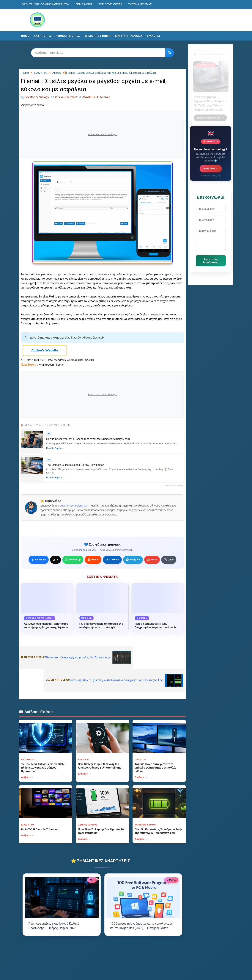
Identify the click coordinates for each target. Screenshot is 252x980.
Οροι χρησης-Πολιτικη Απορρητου (46, 4)
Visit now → (211, 168)
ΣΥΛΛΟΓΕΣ (154, 36)
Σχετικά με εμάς (140, 4)
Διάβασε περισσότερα (210, 116)
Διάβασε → (27, 777)
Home (25, 36)
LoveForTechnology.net (74, 506)
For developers (110, 4)
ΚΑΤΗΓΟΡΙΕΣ (43, 36)
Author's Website (45, 350)
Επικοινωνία (84, 4)
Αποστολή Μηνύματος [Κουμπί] (211, 261)
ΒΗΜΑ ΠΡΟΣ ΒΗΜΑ (97, 36)
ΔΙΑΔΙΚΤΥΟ (90, 97)
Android (105, 97)
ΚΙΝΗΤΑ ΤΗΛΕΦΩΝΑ (129, 36)
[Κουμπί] (170, 53)
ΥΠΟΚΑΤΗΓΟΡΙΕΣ (68, 36)
